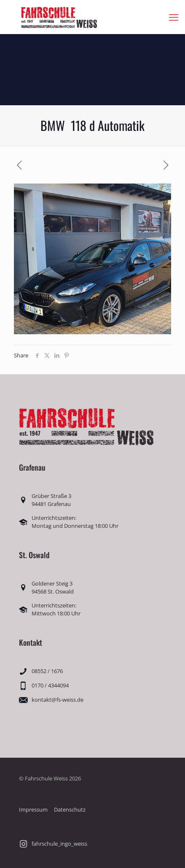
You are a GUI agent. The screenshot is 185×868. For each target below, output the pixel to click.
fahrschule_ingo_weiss (59, 844)
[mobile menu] (174, 17)
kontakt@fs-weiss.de (58, 700)
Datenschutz (70, 809)
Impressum (33, 809)
